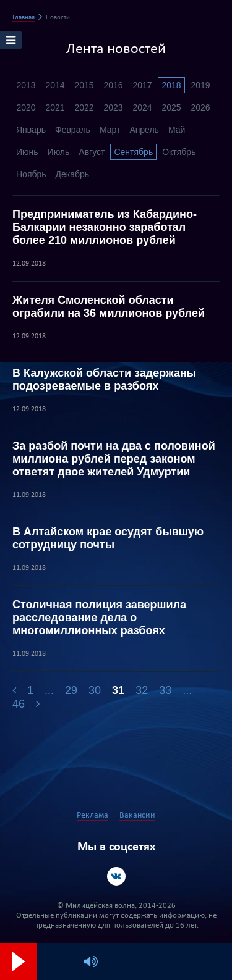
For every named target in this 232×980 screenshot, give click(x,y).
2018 (171, 85)
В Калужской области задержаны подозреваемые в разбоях (104, 379)
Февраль (73, 130)
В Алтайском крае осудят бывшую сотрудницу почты (108, 538)
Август (92, 152)
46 (19, 704)
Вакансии (137, 815)
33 (165, 690)
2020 (26, 107)
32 (142, 690)
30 (95, 690)
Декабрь (73, 174)
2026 (200, 107)
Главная (24, 18)
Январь (31, 130)
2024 (142, 107)
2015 (84, 85)
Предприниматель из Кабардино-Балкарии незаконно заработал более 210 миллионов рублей (105, 227)
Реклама (92, 815)
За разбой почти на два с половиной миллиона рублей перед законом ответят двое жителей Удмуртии (114, 459)
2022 (84, 107)
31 (118, 690)
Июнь (27, 152)
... (49, 690)
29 (71, 690)
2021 (55, 107)
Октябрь (179, 152)
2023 (113, 107)
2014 (55, 85)
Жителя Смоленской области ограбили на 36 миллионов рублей (109, 307)
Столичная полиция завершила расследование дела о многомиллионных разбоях (99, 618)
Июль (59, 152)
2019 (200, 85)
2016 (113, 85)
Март (110, 130)
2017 (142, 85)
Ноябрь (31, 174)
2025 (171, 107)
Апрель (144, 130)
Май (177, 130)
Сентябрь (133, 152)
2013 (26, 85)
